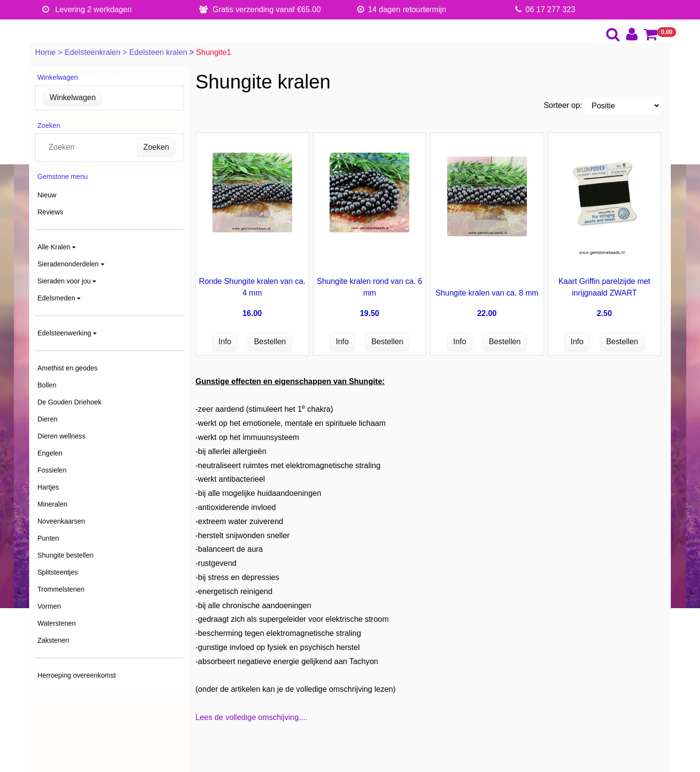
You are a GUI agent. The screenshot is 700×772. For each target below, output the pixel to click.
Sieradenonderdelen (68, 264)
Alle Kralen (54, 247)
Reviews (50, 212)
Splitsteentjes (58, 572)
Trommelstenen (61, 589)
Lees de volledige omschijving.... (251, 717)
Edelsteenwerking (64, 333)
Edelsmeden (56, 298)
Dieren (47, 419)
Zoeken (156, 147)
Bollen (47, 385)
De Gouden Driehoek (70, 402)
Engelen (50, 453)
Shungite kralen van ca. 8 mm (487, 293)
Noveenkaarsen (61, 521)
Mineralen (52, 504)
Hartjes (48, 487)
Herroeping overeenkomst (77, 675)
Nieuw (47, 195)
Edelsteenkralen (94, 52)
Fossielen (52, 470)
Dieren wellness (61, 436)
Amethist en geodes (68, 368)
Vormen (49, 606)
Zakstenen (53, 640)
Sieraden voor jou (64, 281)
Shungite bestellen (65, 555)
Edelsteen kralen (159, 52)
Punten (48, 538)
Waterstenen (57, 623)
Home (46, 52)
